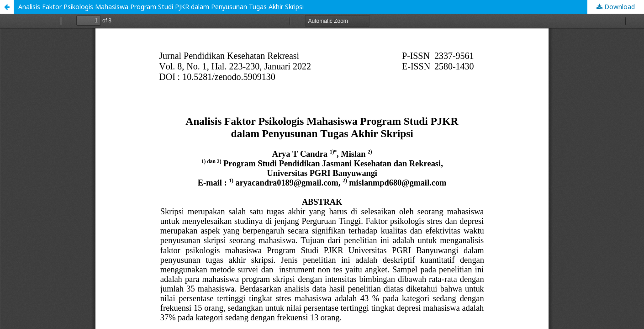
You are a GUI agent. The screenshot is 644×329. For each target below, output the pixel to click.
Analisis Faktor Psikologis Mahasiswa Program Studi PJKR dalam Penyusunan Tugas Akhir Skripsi (161, 7)
